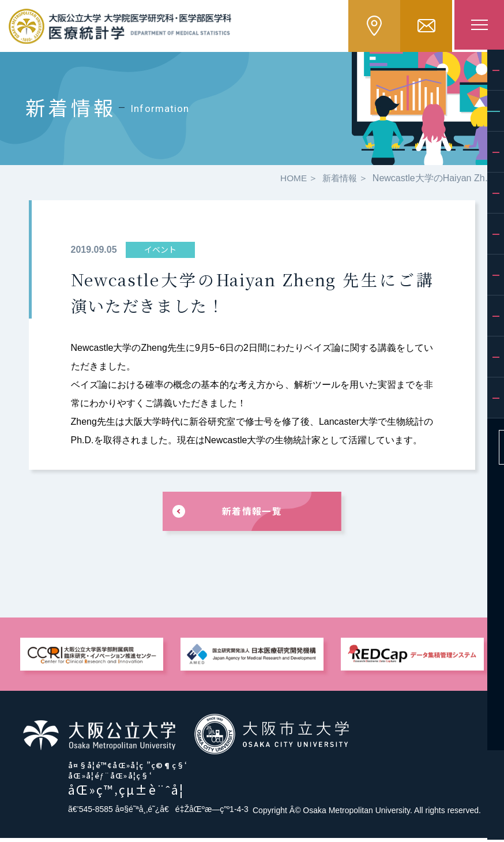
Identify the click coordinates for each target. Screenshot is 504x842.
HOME (291, 180)
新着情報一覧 (252, 515)
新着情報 (338, 180)
